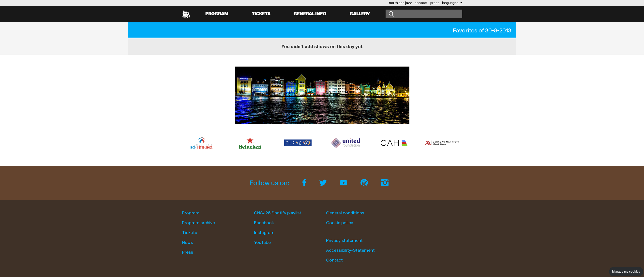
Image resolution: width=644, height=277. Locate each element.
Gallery (360, 14)
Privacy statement (344, 241)
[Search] (424, 14)
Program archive (198, 223)
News (187, 242)
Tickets (261, 14)
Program (217, 14)
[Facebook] (305, 183)
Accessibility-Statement (350, 250)
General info (310, 14)
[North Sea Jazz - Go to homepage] (186, 14)
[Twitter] (324, 183)
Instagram (264, 233)
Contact (334, 260)
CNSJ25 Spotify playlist (278, 213)
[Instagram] (385, 183)
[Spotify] (365, 183)
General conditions (345, 213)
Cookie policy (340, 223)
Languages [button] (451, 3)
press (435, 3)
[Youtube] (344, 183)
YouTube (262, 242)
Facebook (264, 223)
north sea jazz (400, 3)
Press (187, 252)
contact (421, 3)
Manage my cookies (626, 272)
